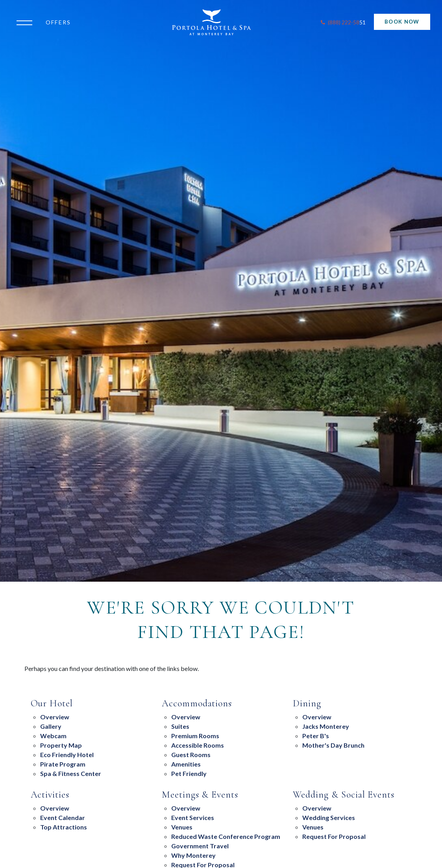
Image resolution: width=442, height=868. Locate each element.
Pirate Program (63, 764)
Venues (182, 827)
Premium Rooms (195, 736)
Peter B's (316, 736)
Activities (50, 795)
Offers (58, 22)
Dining (307, 704)
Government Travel (200, 846)
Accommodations (197, 704)
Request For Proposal (334, 836)
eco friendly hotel (67, 755)
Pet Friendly (189, 773)
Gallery (51, 726)
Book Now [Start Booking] (402, 22)
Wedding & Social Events (344, 795)
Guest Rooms (191, 755)
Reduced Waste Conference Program (226, 836)
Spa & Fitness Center (71, 773)
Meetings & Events (200, 795)
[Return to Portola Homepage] (216, 22)
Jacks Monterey (326, 726)
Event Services (193, 817)
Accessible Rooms (198, 745)
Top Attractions (64, 827)
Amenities (186, 764)
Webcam (53, 736)
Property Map (61, 745)
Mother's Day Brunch (333, 745)
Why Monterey (193, 855)
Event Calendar (63, 817)
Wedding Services (329, 817)
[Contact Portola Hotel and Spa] (343, 22)
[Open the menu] (26, 22)
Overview (55, 717)
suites (180, 726)
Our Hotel (52, 704)
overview (317, 717)
